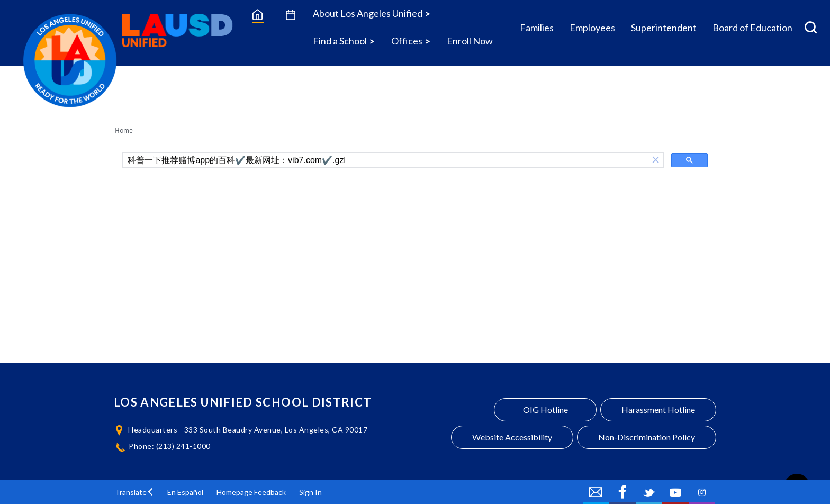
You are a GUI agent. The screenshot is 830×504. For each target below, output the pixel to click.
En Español (185, 492)
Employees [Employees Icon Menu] (592, 28)
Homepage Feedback (251, 492)
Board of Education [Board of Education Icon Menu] (752, 28)
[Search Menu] (811, 28)
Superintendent (664, 28)
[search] (385, 160)
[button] (656, 160)
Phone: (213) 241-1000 (170, 446)
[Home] (258, 14)
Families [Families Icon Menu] (537, 28)
